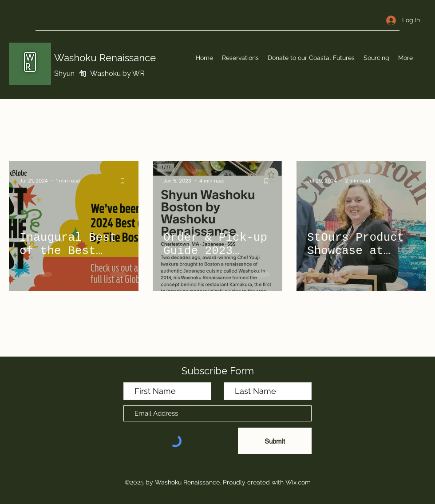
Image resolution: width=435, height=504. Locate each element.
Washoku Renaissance (105, 58)
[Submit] (275, 441)
